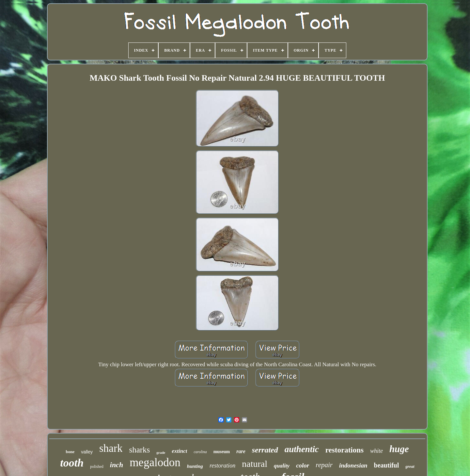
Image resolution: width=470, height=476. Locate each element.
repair (324, 465)
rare (241, 451)
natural (255, 464)
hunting (195, 466)
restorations (345, 450)
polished (97, 467)
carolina (200, 452)
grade (161, 452)
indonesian (353, 465)
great (410, 466)
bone (70, 452)
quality (282, 466)
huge (399, 449)
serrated (265, 450)
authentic (302, 449)
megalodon (155, 462)
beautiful (387, 465)
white (376, 451)
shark (111, 448)
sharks (139, 450)
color (303, 465)
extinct (179, 451)
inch (117, 465)
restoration (222, 466)
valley (87, 452)
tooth (72, 463)
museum (222, 452)
